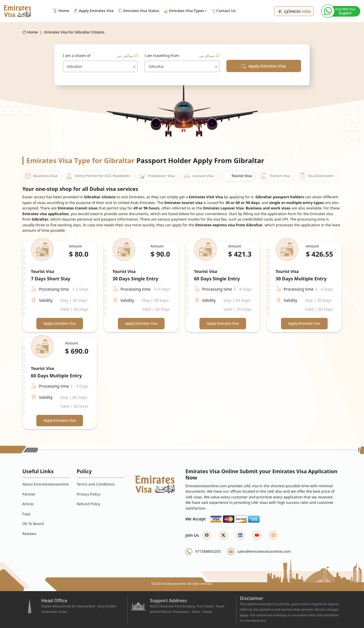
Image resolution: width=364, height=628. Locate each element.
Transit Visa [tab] (275, 176)
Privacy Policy (88, 494)
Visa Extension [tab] (316, 176)
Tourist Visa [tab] (237, 176)
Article (28, 504)
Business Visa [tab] (41, 176)
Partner (29, 494)
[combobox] (100, 66)
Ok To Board (33, 524)
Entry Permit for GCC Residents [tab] (98, 176)
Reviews (29, 534)
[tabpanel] (182, 335)
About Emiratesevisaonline (45, 484)
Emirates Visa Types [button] (184, 11)
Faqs (26, 514)
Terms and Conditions (96, 484)
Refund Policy (89, 504)
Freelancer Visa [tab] (157, 176)
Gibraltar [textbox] (75, 66)
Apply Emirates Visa (264, 66)
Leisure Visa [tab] (199, 176)
